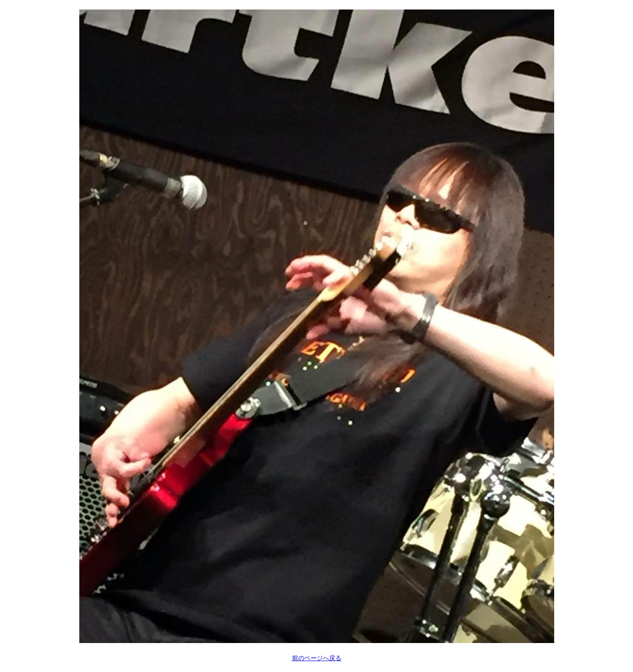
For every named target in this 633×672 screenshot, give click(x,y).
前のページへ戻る (317, 658)
